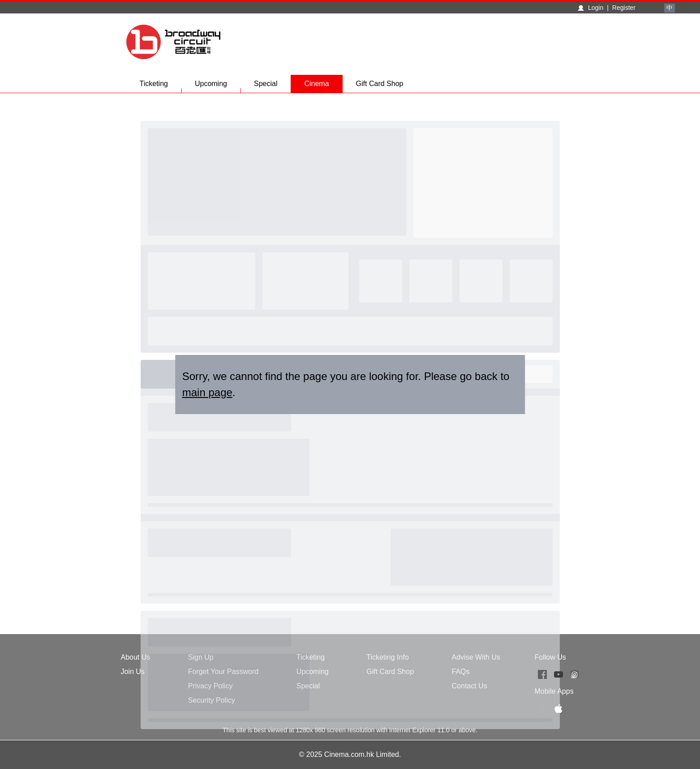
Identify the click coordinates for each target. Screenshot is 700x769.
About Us (136, 657)
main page (207, 392)
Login (596, 8)
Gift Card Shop (380, 84)
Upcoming (218, 86)
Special (272, 86)
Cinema (316, 84)
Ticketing (161, 86)
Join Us (133, 672)
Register (624, 8)
